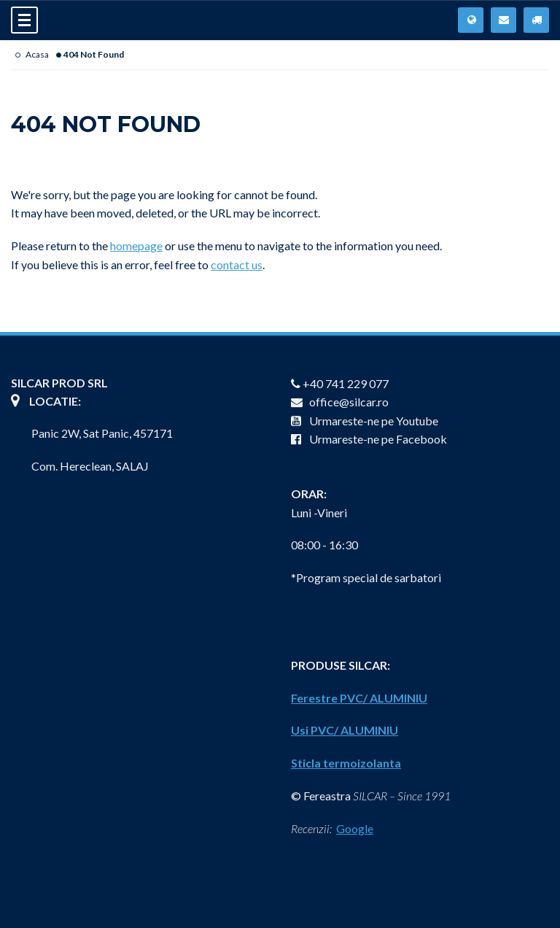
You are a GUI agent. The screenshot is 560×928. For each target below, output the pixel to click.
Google (355, 828)
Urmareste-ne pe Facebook (369, 439)
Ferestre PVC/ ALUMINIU (359, 698)
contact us (237, 264)
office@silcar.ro (340, 402)
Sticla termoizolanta (346, 763)
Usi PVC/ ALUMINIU (345, 730)
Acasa (37, 54)
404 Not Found (94, 54)
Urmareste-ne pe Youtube (365, 421)
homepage (136, 245)
